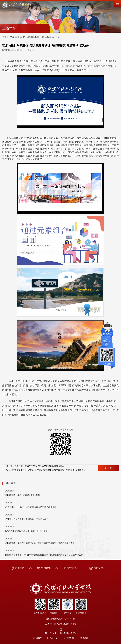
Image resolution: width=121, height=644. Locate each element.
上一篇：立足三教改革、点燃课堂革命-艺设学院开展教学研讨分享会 (33, 466)
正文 (57, 37)
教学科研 (47, 37)
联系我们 (85, 638)
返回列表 (109, 468)
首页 (5, 37)
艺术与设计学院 (31, 37)
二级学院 (15, 37)
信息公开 (54, 638)
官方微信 (107, 362)
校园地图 (69, 638)
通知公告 (38, 638)
